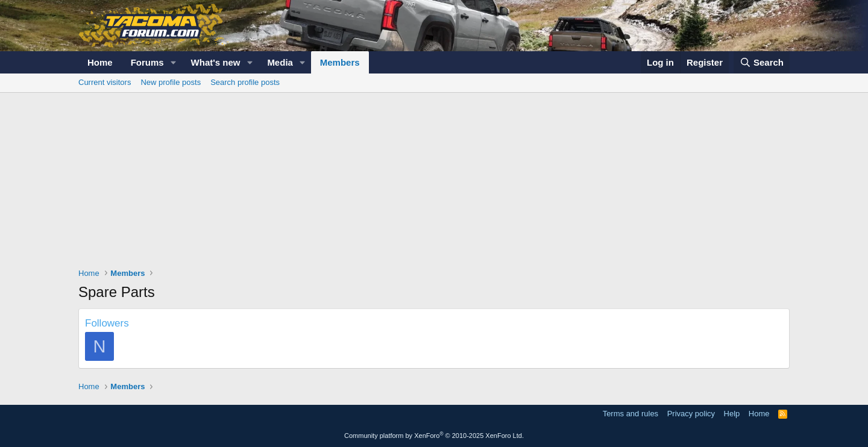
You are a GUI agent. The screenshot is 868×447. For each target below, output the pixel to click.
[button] (174, 62)
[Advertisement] (434, 183)
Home (100, 62)
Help (732, 414)
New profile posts (171, 82)
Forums (147, 62)
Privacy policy (691, 414)
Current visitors (105, 82)
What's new (216, 62)
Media (280, 62)
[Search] (762, 62)
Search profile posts (245, 82)
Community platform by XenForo (434, 436)
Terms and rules (631, 414)
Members (340, 62)
